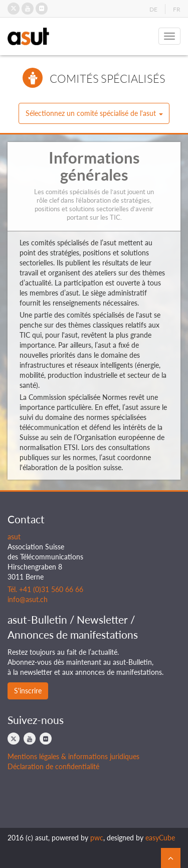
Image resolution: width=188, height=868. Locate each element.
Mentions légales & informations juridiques (73, 756)
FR (177, 9)
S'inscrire (28, 691)
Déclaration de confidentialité (53, 766)
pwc (97, 838)
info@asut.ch (28, 599)
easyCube (160, 838)
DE (153, 9)
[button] (94, 113)
